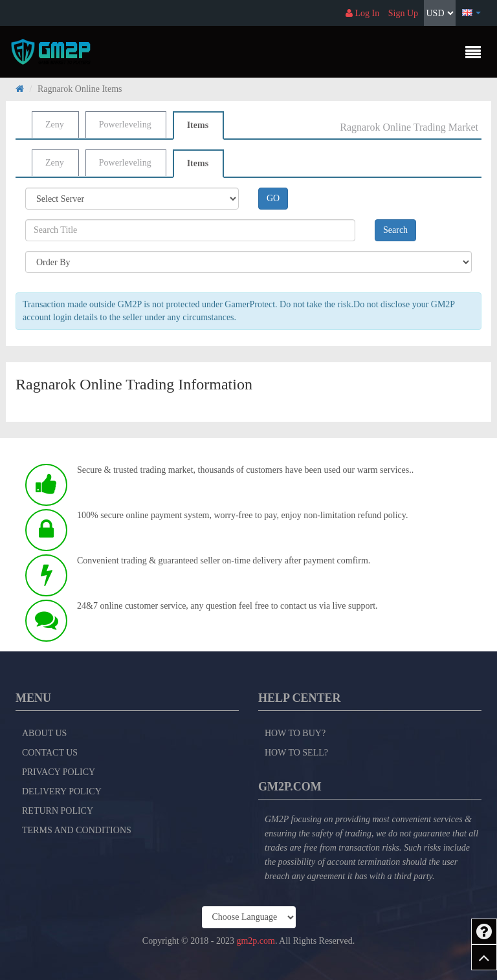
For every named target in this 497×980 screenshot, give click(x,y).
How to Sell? (296, 753)
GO (273, 198)
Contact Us (50, 753)
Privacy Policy (59, 772)
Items (198, 125)
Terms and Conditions (77, 830)
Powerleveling (125, 125)
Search (395, 230)
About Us (44, 733)
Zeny (55, 125)
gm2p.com (256, 941)
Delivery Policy (62, 791)
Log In (362, 13)
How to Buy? (295, 733)
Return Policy (58, 811)
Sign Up (403, 13)
